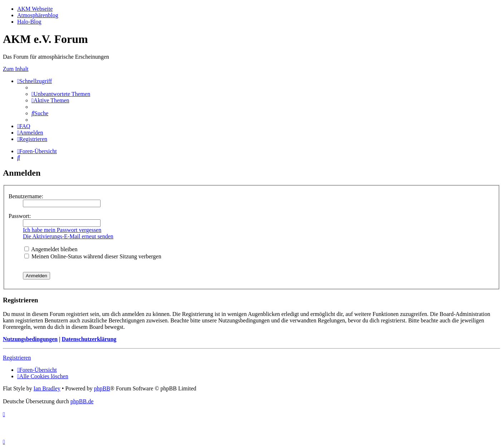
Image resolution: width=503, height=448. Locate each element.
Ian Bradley (47, 388)
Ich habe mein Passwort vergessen (62, 230)
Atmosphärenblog (38, 15)
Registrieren (17, 358)
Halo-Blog (29, 22)
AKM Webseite (35, 9)
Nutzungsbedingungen (30, 339)
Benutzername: (26, 196)
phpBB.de (82, 401)
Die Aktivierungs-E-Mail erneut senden (68, 236)
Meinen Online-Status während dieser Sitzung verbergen (93, 256)
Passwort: (20, 216)
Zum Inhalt (16, 69)
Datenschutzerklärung (89, 339)
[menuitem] (61, 94)
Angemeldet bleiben (51, 249)
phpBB (102, 388)
